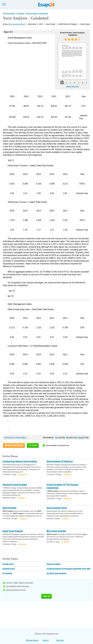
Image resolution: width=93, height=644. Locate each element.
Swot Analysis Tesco (57, 508)
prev (59, 83)
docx (80, 437)
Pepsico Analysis (54, 564)
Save (33, 445)
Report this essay (73, 86)
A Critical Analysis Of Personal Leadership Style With (69, 569)
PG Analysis (7, 573)
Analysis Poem (9, 569)
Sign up (47, 596)
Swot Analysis (9, 508)
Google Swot (8, 564)
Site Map (60, 640)
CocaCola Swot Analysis (56, 573)
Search (46, 640)
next (86, 83)
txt (56, 437)
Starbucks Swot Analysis (15, 485)
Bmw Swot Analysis (56, 531)
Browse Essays (32, 640)
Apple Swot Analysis (13, 531)
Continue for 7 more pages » (15, 437)
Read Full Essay (14, 445)
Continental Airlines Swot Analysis (20, 461)
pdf (67, 437)
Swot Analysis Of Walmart (60, 461)
